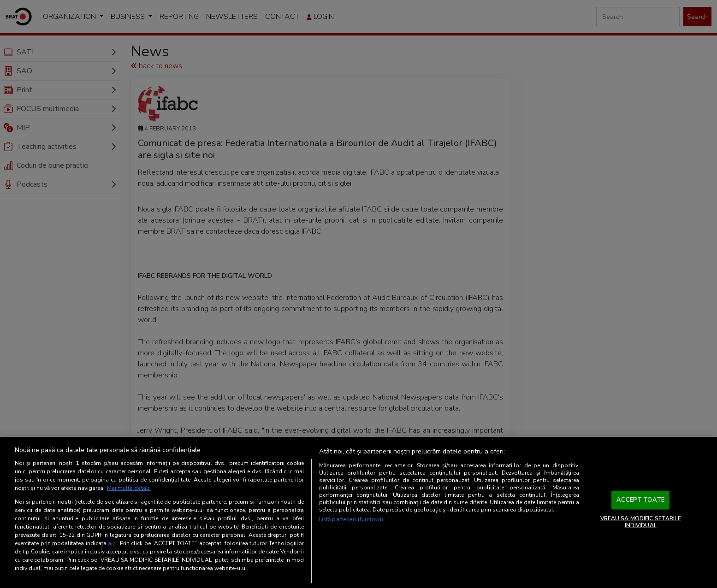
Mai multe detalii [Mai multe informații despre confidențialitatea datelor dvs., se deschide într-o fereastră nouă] (129, 488)
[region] (358, 512)
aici (112, 543)
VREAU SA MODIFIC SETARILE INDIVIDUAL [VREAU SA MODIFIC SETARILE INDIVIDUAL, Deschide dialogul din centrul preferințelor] (641, 522)
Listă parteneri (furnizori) (351, 519)
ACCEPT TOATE (640, 500)
